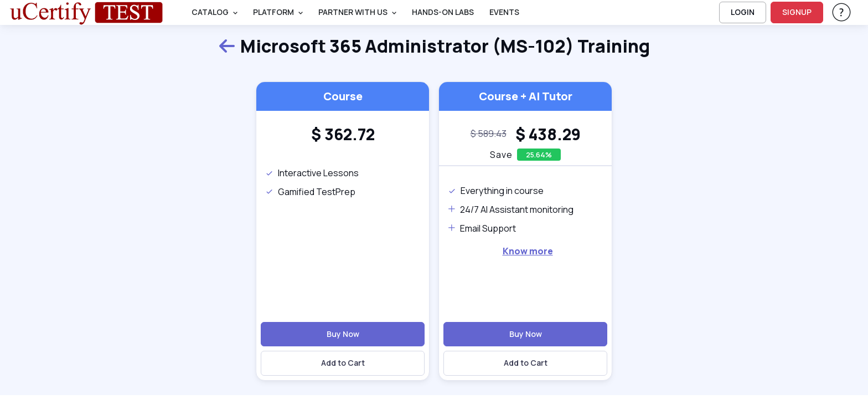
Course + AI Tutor (526, 96)
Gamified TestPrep (310, 192)
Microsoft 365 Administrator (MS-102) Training (434, 47)
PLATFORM (273, 12)
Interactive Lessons (312, 173)
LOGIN (743, 12)
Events (504, 12)
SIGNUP (797, 12)
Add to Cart (343, 363)
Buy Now (343, 334)
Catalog (210, 12)
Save (501, 155)
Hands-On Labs (443, 12)
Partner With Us (353, 12)
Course (343, 96)
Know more (528, 251)
